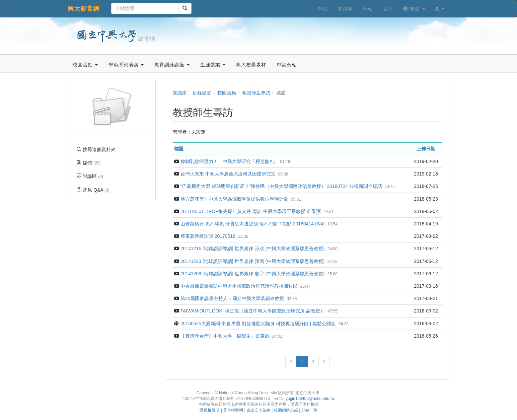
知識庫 (180, 93)
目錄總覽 (202, 93)
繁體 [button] (414, 9)
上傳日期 (426, 149)
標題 (179, 149)
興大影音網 (84, 9)
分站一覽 (309, 410)
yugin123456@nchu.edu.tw (310, 399)
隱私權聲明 (210, 410)
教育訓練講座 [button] (172, 65)
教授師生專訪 (256, 93)
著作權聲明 (233, 410)
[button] (440, 9)
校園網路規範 (286, 410)
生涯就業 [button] (213, 65)
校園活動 (227, 93)
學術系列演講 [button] (126, 65)
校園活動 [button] (85, 65)
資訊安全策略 (258, 410)
